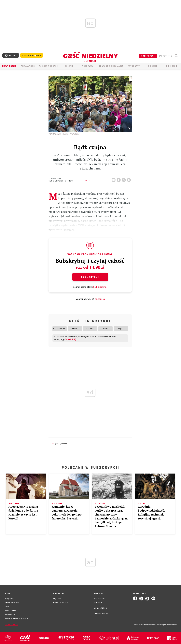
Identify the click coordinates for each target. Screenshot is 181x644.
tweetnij (124, 179)
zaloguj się (165, 56)
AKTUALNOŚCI (28, 66)
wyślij (129, 179)
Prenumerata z (32, 55)
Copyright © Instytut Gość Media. (145, 625)
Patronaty (134, 66)
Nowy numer (9, 66)
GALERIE (69, 66)
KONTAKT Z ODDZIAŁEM (111, 66)
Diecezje (153, 66)
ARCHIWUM (88, 66)
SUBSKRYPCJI (100, 287)
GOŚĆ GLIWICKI (61, 444)
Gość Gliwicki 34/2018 (61, 181)
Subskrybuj (90, 277)
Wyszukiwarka (176, 56)
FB (119, 179)
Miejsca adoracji (49, 66)
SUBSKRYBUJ (148, 56)
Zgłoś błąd (12, 625)
